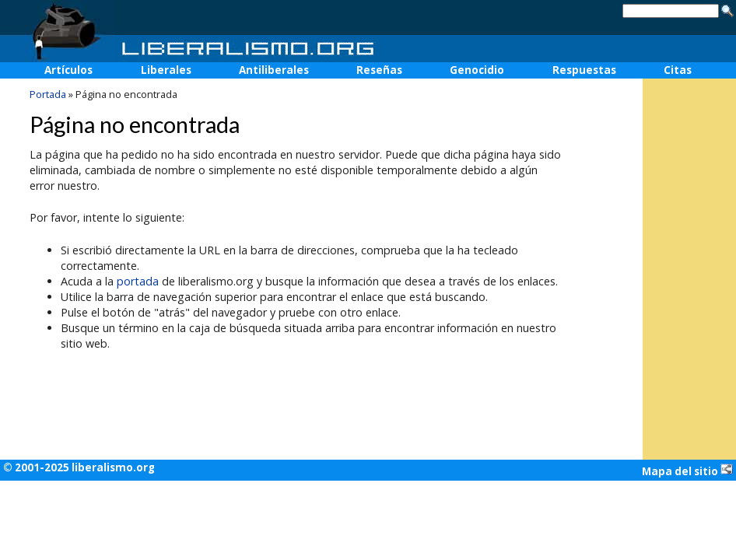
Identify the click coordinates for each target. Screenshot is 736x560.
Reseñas (379, 70)
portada (138, 281)
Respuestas (584, 70)
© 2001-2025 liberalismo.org (79, 467)
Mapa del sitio (687, 471)
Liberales (166, 70)
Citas (678, 70)
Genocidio (477, 70)
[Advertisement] (689, 187)
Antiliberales (274, 70)
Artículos (68, 70)
